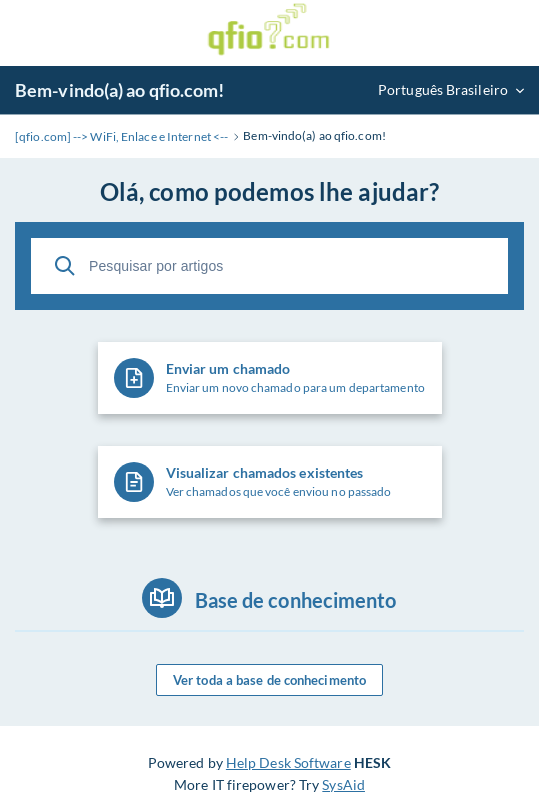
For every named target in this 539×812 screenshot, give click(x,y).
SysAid (343, 784)
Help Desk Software (288, 762)
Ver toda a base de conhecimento (269, 680)
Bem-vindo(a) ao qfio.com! (120, 90)
